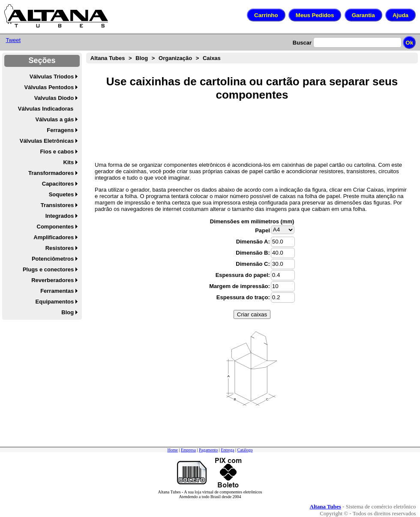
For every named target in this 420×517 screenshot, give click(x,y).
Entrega (227, 450)
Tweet (13, 40)
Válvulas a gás (55, 119)
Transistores (57, 205)
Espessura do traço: (243, 297)
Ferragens (60, 130)
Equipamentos (55, 302)
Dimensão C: (253, 264)
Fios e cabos (57, 152)
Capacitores (58, 184)
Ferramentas (57, 291)
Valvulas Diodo (54, 98)
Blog (67, 312)
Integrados (60, 216)
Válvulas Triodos (52, 77)
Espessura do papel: (243, 275)
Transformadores (51, 173)
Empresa (188, 450)
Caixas (212, 58)
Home (172, 450)
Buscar (302, 43)
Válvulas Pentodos (49, 87)
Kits (69, 162)
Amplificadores (54, 237)
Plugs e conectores (48, 269)
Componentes (55, 227)
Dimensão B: (253, 253)
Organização (175, 58)
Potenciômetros (53, 259)
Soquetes (61, 194)
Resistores (60, 248)
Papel (262, 230)
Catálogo (245, 450)
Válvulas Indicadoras (46, 109)
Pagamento (208, 450)
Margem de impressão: (240, 286)
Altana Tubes (108, 58)
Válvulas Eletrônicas (47, 141)
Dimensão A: (253, 242)
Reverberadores (52, 280)
